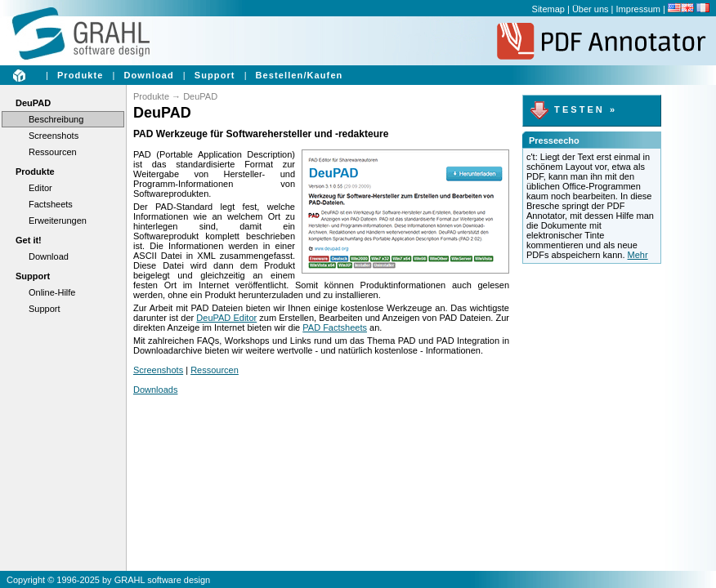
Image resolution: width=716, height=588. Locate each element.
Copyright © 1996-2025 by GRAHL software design (108, 580)
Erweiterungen (58, 220)
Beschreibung (56, 119)
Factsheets (51, 204)
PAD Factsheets (335, 327)
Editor (40, 188)
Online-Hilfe (52, 292)
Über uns (591, 9)
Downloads (155, 390)
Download (148, 75)
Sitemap (548, 9)
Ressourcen (53, 152)
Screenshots (54, 136)
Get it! (29, 240)
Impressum (638, 9)
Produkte (80, 75)
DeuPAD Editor (226, 318)
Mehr (638, 255)
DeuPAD (33, 103)
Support (215, 75)
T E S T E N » (572, 109)
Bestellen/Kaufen (300, 75)
